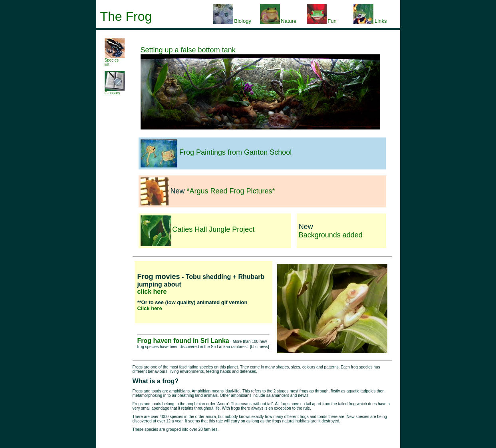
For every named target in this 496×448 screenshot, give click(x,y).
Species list (115, 61)
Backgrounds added (331, 235)
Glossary (115, 91)
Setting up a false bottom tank (188, 50)
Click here (150, 308)
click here (152, 292)
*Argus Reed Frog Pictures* (231, 191)
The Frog (126, 16)
